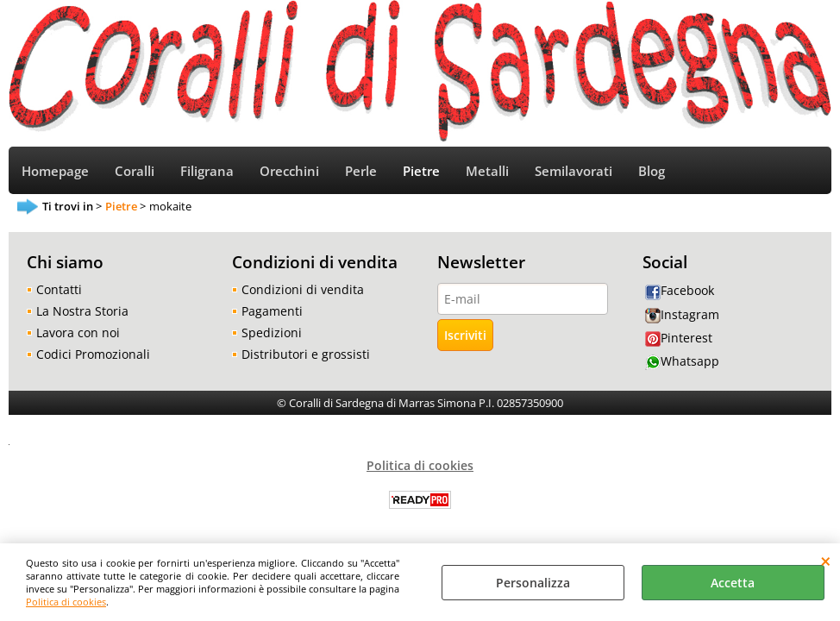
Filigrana (207, 171)
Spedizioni (272, 332)
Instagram (682, 314)
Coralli (135, 171)
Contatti (59, 289)
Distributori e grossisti (306, 354)
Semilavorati (574, 171)
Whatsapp (682, 361)
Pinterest (679, 338)
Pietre (421, 171)
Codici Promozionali (93, 354)
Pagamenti (272, 311)
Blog (652, 171)
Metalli (487, 171)
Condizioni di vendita (303, 289)
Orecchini (289, 171)
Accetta (733, 583)
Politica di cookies (66, 602)
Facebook (680, 290)
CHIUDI (826, 561)
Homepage (55, 171)
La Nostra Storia (82, 311)
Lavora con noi (78, 332)
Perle (361, 171)
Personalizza (533, 583)
